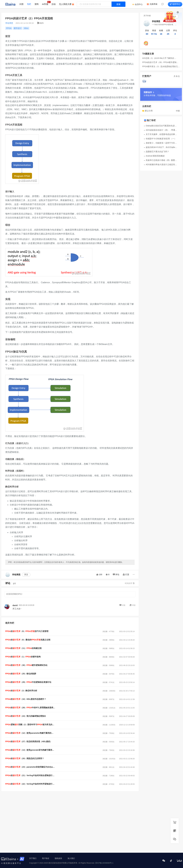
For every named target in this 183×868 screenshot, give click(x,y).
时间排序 (130, 583)
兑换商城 (153, 4)
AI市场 (45, 4)
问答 (22, 4)
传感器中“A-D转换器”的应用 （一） (161, 139)
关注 (26, 574)
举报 (133, 605)
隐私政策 (58, 858)
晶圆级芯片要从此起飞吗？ (157, 152)
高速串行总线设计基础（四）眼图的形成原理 (162, 160)
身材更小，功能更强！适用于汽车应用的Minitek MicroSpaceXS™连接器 (162, 143)
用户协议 (46, 858)
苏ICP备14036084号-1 (104, 863)
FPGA (9, 28)
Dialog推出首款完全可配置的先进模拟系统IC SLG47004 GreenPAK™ (162, 126)
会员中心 (139, 4)
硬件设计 (18, 28)
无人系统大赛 (65, 4)
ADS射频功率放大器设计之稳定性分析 (162, 164)
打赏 (126, 574)
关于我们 (33, 858)
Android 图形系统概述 (155, 156)
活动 (54, 4)
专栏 (29, 4)
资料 (37, 4)
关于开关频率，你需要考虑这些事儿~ (162, 134)
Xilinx (26, 28)
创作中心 (175, 4)
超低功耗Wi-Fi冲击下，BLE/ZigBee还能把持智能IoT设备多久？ (162, 147)
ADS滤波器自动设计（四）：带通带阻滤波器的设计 (162, 130)
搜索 (118, 4)
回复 (122, 605)
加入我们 (71, 858)
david (15, 605)
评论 (116, 574)
